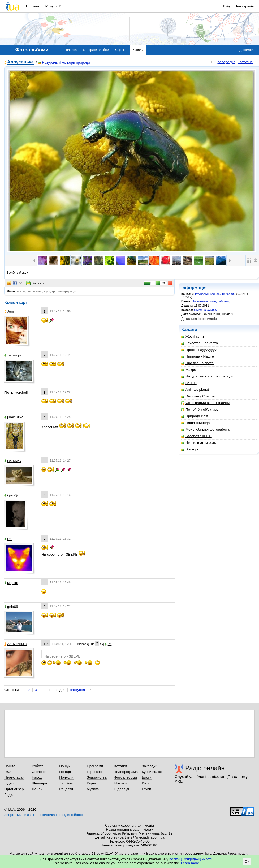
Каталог (121, 766)
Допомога (247, 50)
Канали (138, 50)
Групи (146, 789)
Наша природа (195, 423)
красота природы (64, 291)
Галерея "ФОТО (197, 436)
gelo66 (11, 607)
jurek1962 (14, 417)
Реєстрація (245, 6)
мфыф (11, 583)
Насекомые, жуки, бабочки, (211, 301)
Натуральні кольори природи (64, 63)
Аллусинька (20, 62)
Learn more (190, 863)
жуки (47, 291)
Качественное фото (200, 343)
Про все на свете (197, 363)
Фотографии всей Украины (205, 403)
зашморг (13, 355)
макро (21, 291)
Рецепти (66, 789)
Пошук (65, 766)
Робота (38, 766)
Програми (95, 766)
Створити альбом (96, 50)
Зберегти (35, 283)
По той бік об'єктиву (200, 409)
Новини (121, 783)
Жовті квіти (193, 336)
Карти (92, 783)
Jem (9, 311)
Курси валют (152, 772)
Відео (9, 783)
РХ (8, 539)
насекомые (34, 291)
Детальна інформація (199, 319)
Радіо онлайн (205, 768)
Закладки (149, 766)
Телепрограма (126, 772)
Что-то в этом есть (199, 443)
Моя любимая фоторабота (205, 429)
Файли (37, 789)
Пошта (10, 766)
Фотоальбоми (126, 777)
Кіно (145, 783)
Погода (65, 772)
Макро (189, 370)
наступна (245, 62)
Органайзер (14, 789)
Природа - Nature (198, 356)
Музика (93, 789)
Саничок (13, 461)
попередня (226, 62)
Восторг (190, 449)
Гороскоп (94, 772)
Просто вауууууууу (199, 350)
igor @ (11, 495)
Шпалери (39, 783)
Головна (33, 6)
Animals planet (195, 390)
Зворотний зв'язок (19, 815)
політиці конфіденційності (191, 859)
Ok (247, 861)
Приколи (66, 777)
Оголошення (42, 772)
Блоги (147, 777)
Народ (37, 777)
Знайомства (97, 777)
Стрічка (121, 50)
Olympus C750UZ (206, 310)
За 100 (189, 383)
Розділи (51, 6)
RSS (8, 772)
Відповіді (122, 789)
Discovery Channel (198, 396)
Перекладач (14, 777)
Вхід (227, 6)
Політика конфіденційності (62, 815)
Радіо (9, 795)
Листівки (66, 783)
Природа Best (195, 416)
